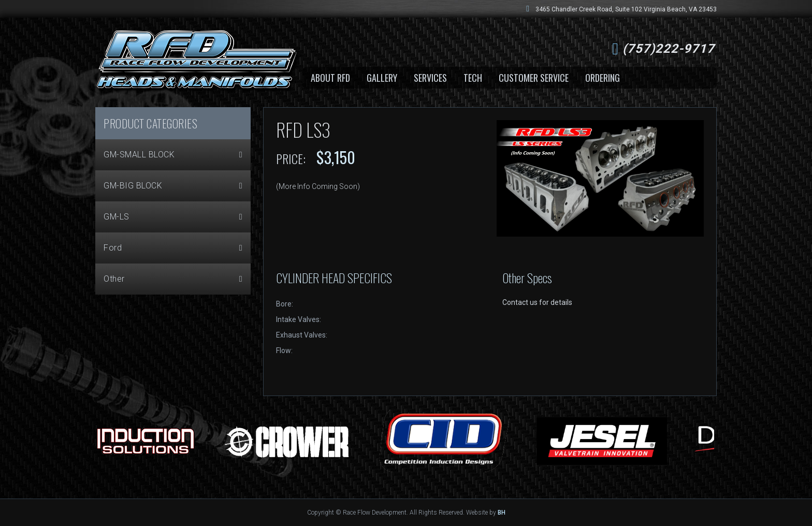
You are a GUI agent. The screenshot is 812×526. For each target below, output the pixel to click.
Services (430, 78)
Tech (473, 78)
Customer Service (534, 78)
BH (502, 513)
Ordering (603, 78)
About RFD (330, 78)
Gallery (382, 78)
